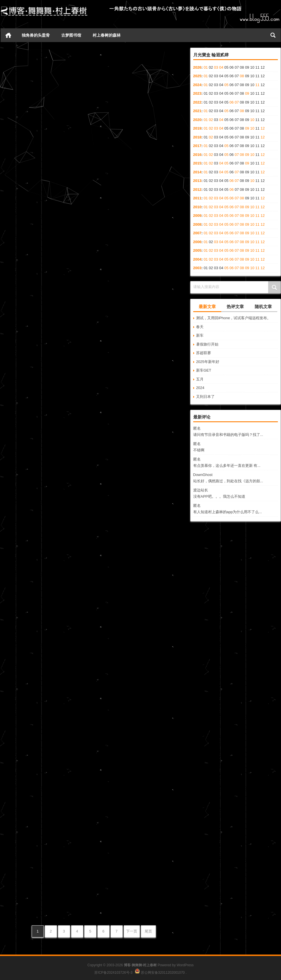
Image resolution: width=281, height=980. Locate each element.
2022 (197, 102)
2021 (197, 111)
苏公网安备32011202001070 (163, 972)
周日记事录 (15, 482)
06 (232, 102)
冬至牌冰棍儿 (112, 599)
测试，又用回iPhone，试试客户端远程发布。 (233, 318)
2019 (197, 128)
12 (262, 128)
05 (226, 85)
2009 (197, 216)
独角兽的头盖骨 (36, 35)
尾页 (148, 931)
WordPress (185, 965)
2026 (197, 67)
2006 (197, 242)
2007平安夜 (110, 454)
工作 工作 (13, 743)
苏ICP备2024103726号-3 (113, 972)
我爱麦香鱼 (110, 291)
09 (247, 93)
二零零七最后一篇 (22, 146)
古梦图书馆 (71, 35)
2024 (197, 85)
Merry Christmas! (22, 427)
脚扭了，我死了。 (117, 875)
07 (237, 102)
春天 (200, 327)
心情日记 (69, 182)
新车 (200, 335)
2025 (197, 76)
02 (211, 120)
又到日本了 (205, 397)
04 (221, 67)
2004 (197, 259)
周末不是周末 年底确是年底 (126, 146)
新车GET (204, 370)
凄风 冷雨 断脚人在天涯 (122, 730)
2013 (197, 181)
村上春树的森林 (107, 35)
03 (216, 67)
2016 (197, 155)
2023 (197, 93)
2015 (197, 163)
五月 (200, 379)
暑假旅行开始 (207, 344)
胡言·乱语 (13, 598)
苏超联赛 (204, 353)
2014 (197, 172)
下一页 (132, 931)
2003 (197, 268)
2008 (197, 224)
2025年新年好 (208, 362)
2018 (197, 137)
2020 (197, 120)
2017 (197, 146)
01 (206, 67)
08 (242, 76)
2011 (197, 198)
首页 (8, 35)
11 (257, 85)
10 (252, 120)
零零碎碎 (13, 282)
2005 (197, 250)
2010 (197, 207)
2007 (197, 233)
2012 (197, 190)
